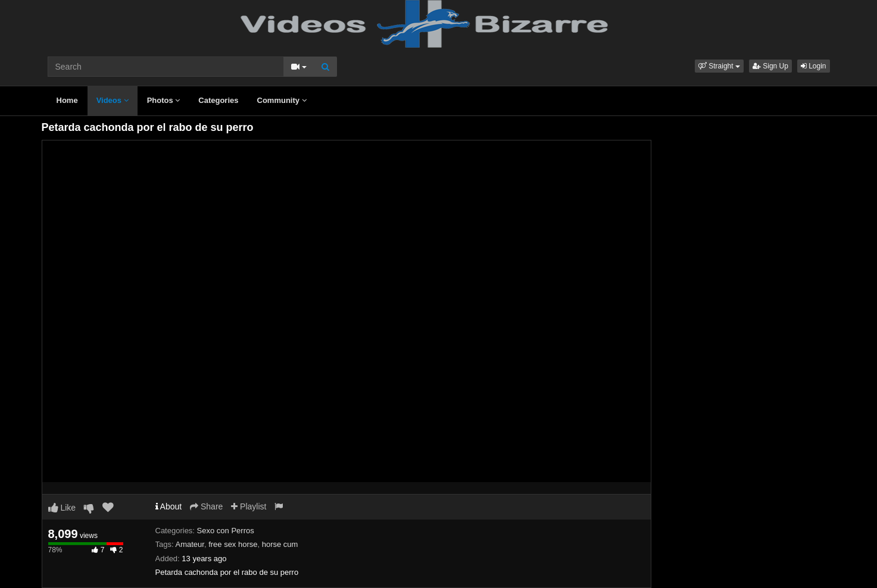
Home (67, 100)
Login (814, 66)
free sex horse (233, 544)
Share (206, 506)
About (169, 506)
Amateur (189, 544)
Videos (113, 100)
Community (282, 100)
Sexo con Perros (226, 531)
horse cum (280, 544)
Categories (218, 100)
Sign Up (770, 66)
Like (62, 508)
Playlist (249, 506)
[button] (719, 66)
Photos (164, 100)
